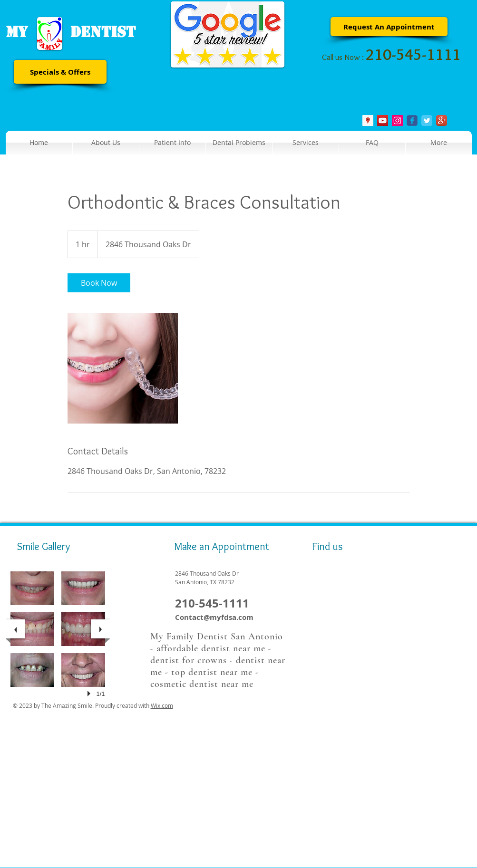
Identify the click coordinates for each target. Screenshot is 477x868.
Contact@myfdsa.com (214, 617)
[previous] (15, 629)
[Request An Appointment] (389, 27)
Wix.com (162, 705)
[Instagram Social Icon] (397, 121)
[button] (172, 143)
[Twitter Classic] (427, 121)
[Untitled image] (123, 368)
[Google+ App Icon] (442, 121)
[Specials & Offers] (60, 72)
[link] (99, 283)
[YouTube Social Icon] (383, 121)
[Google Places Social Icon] (368, 121)
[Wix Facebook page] (412, 121)
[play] (90, 694)
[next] (100, 629)
